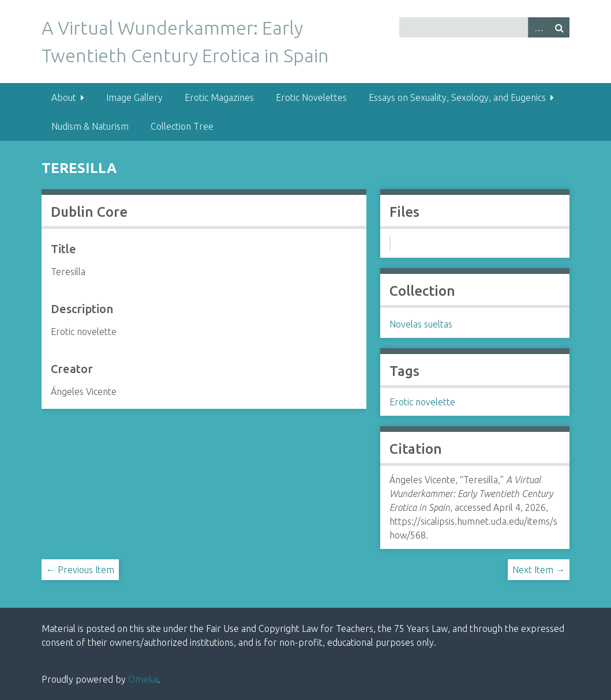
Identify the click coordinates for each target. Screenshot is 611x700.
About (64, 97)
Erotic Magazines (219, 97)
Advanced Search (538, 27)
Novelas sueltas (421, 324)
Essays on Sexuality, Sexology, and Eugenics (457, 97)
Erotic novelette (422, 402)
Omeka (143, 679)
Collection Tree (182, 126)
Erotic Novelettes (311, 97)
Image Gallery (134, 97)
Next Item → (539, 570)
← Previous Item (80, 570)
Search (559, 27)
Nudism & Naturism (90, 126)
